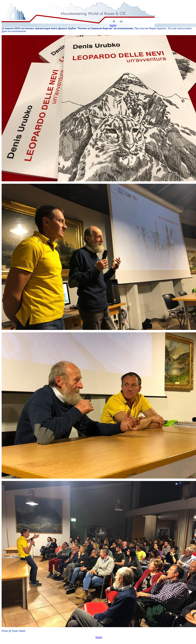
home (113, 25)
